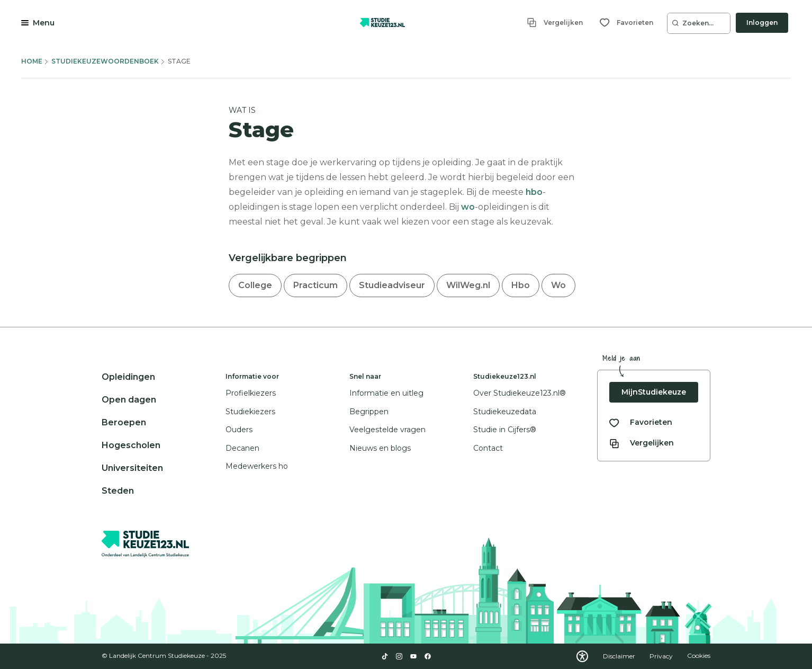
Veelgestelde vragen (387, 430)
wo (468, 207)
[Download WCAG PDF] (582, 656)
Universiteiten (132, 468)
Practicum (315, 285)
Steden (118, 491)
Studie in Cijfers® (505, 430)
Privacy (662, 656)
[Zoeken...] (699, 23)
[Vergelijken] (555, 23)
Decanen (242, 448)
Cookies (699, 656)
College (255, 285)
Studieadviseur (392, 285)
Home (32, 61)
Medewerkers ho (257, 466)
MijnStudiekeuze (654, 392)
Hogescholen (131, 445)
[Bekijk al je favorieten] (641, 422)
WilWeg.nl (468, 285)
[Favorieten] (626, 23)
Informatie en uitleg (386, 393)
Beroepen (124, 422)
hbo (534, 192)
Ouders (239, 430)
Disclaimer (620, 656)
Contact (488, 448)
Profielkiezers (251, 393)
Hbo (521, 285)
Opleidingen (128, 377)
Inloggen (762, 23)
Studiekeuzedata (505, 412)
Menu (44, 23)
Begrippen (369, 412)
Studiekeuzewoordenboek (105, 61)
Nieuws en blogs (380, 448)
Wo (558, 285)
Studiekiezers (250, 412)
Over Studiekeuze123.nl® (520, 393)
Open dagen (129, 400)
